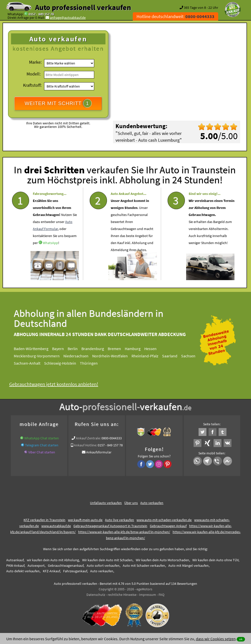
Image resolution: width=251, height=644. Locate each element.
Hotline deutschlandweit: (175, 16)
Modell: (34, 74)
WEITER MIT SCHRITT (58, 103)
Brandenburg (96, 349)
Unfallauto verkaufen (106, 503)
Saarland (173, 356)
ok (241, 639)
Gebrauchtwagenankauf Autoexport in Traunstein (110, 526)
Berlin (76, 349)
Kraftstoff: (32, 85)
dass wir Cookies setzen (216, 639)
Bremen (118, 349)
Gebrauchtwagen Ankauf (168, 526)
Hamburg (136, 349)
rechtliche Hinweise (122, 595)
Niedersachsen (80, 356)
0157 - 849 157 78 (41, 14)
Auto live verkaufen (119, 520)
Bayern (62, 349)
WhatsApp (50, 256)
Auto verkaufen (152, 503)
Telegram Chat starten (42, 445)
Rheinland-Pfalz (149, 356)
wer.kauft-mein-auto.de (85, 520)
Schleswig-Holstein (64, 363)
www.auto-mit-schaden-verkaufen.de (164, 520)
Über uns (131, 503)
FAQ (161, 595)
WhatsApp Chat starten (42, 438)
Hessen (154, 349)
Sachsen (192, 356)
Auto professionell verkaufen (83, 7)
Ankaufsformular (99, 452)
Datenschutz (96, 595)
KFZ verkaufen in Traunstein (44, 520)
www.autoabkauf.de (56, 526)
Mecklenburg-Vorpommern (40, 356)
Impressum (148, 595)
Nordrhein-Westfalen (114, 356)
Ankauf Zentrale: (88, 438)
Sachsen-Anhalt (31, 363)
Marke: (35, 62)
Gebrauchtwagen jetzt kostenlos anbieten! (57, 384)
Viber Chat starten (42, 452)
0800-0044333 (112, 438)
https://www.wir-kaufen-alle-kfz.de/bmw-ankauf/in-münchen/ (124, 532)
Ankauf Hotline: (85, 445)
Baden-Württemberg (35, 349)
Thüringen (93, 363)
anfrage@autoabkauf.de (68, 18)
